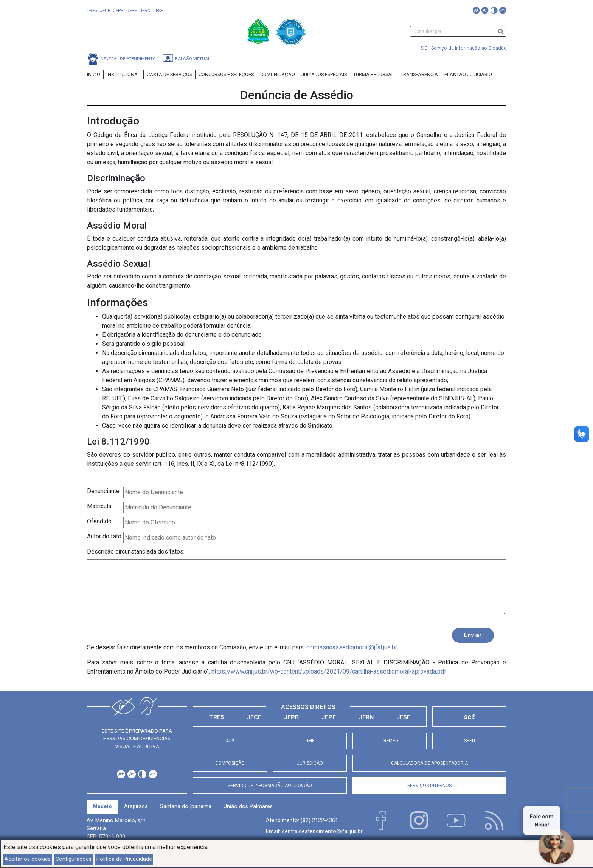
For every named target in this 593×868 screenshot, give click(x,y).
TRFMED (390, 741)
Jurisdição (310, 763)
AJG (230, 741)
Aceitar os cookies (28, 859)
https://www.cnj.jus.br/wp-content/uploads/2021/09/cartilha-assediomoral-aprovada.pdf (329, 671)
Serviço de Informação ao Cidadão (270, 786)
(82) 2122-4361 (319, 821)
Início (94, 74)
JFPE (132, 11)
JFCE (105, 11)
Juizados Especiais (324, 74)
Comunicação (278, 74)
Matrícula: (100, 506)
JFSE (158, 11)
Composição (230, 763)
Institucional (123, 74)
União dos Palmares (248, 807)
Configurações (74, 859)
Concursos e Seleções (226, 74)
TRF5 (92, 11)
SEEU (470, 741)
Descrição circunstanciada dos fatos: (136, 551)
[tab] (102, 807)
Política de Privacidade (124, 859)
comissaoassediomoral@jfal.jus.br (352, 647)
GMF (310, 741)
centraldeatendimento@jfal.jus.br (322, 831)
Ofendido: (100, 521)
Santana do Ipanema (186, 807)
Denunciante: (104, 491)
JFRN (145, 11)
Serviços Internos (429, 786)
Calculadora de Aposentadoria (429, 763)
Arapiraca (136, 807)
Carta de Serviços (169, 74)
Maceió (102, 807)
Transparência (419, 74)
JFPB (118, 11)
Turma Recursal (374, 74)
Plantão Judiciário (468, 74)
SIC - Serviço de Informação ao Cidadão (464, 48)
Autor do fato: (105, 536)
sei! (470, 717)
